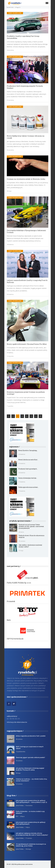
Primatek (11, 601)
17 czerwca (29, 838)
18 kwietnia (10, 244)
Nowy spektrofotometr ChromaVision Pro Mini (27, 344)
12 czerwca (19, 784)
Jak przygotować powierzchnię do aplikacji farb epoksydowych (31, 823)
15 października (21, 752)
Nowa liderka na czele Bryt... (28, 460)
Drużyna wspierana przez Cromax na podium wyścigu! (26, 393)
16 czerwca (19, 761)
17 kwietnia (22, 482)
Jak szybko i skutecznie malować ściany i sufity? (30, 546)
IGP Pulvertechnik (15, 639)
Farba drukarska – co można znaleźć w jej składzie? (30, 812)
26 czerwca (19, 739)
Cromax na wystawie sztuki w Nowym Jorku (26, 179)
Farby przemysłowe (15, 13)
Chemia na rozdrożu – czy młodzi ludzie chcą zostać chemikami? (31, 780)
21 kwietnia (22, 463)
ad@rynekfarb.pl (12, 716)
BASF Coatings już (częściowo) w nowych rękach (30, 747)
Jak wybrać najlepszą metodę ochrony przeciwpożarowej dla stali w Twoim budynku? (32, 834)
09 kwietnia (10, 294)
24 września (10, 50)
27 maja (21, 551)
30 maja (9, 191)
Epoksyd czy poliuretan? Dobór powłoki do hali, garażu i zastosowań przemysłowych (31, 526)
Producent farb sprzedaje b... (28, 469)
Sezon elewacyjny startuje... (28, 478)
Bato (9, 620)
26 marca (21, 532)
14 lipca (28, 827)
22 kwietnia (22, 454)
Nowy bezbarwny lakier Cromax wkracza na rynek (26, 137)
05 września (10, 150)
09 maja (18, 773)
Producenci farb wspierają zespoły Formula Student (25, 87)
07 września (10, 100)
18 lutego (28, 849)
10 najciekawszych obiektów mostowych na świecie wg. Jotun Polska (31, 845)
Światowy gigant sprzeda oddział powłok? (30, 757)
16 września (29, 805)
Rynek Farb (10, 7)
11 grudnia (10, 406)
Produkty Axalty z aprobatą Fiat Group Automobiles (23, 37)
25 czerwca (22, 541)
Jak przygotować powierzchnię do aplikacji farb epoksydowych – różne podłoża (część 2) (31, 801)
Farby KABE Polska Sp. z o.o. (19, 583)
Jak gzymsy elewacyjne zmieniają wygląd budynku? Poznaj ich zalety (30, 769)
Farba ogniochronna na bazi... (29, 487)
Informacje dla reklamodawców (17, 722)
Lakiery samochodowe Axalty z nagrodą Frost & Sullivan (27, 281)
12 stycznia (10, 356)
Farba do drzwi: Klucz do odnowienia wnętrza (31, 536)
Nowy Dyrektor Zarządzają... (28, 450)
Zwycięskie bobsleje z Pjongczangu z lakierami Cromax (26, 231)
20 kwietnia (22, 473)
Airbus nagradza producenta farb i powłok (31, 736)
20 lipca (22, 816)
